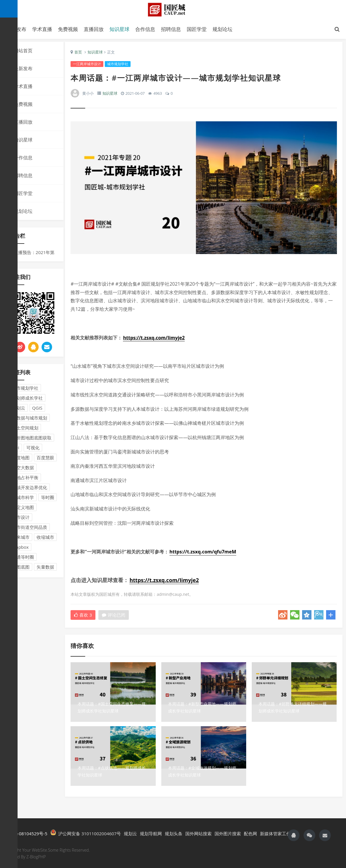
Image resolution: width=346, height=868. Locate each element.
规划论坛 (222, 29)
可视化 (33, 449)
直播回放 (94, 29)
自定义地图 (23, 509)
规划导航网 (151, 833)
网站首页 (23, 52)
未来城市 (21, 539)
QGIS (37, 409)
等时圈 (48, 499)
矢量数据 (45, 568)
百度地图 (21, 459)
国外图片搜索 (228, 833)
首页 (82, 54)
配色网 (250, 833)
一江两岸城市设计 (90, 65)
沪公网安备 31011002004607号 (86, 832)
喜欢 (87, 615)
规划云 (19, 409)
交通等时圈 (23, 558)
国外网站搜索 (198, 833)
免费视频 (68, 29)
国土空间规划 (25, 429)
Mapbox (20, 548)
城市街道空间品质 (30, 529)
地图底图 (21, 568)
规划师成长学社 (27, 399)
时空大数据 (23, 469)
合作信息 (145, 29)
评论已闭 (117, 615)
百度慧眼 (45, 459)
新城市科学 (23, 499)
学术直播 (42, 29)
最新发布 (23, 70)
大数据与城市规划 (30, 419)
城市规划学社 (25, 389)
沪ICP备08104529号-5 (25, 833)
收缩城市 (45, 539)
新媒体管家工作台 (278, 833)
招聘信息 (171, 29)
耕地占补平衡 (25, 479)
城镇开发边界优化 (30, 489)
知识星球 (119, 29)
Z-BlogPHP (36, 856)
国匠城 (173, 10)
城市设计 (21, 519)
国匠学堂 (197, 29)
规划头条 (174, 833)
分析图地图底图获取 (32, 439)
